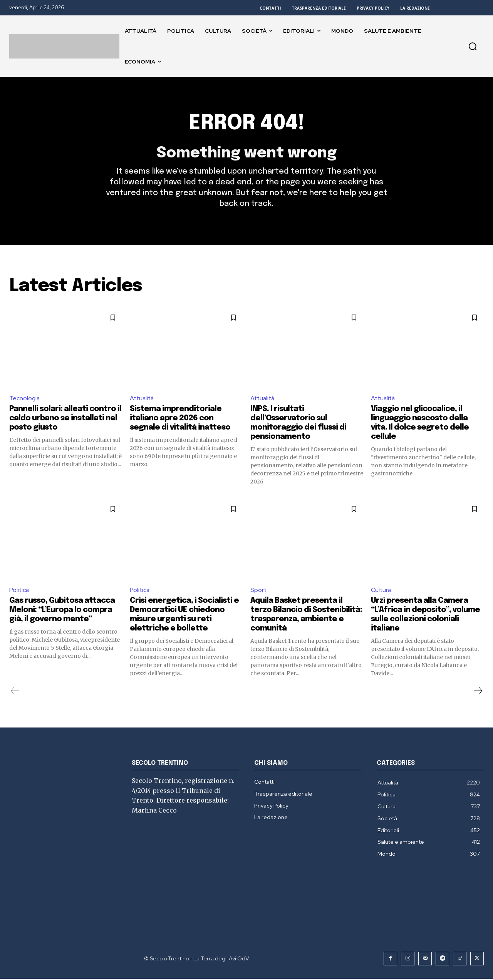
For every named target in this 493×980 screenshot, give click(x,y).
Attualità (143, 399)
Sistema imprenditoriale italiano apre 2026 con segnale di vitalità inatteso (180, 420)
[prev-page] (15, 692)
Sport (259, 591)
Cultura (381, 591)
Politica (19, 591)
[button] (473, 46)
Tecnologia (25, 399)
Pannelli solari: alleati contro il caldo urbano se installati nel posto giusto (65, 420)
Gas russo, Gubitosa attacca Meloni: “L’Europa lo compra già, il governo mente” (62, 611)
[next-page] (478, 692)
